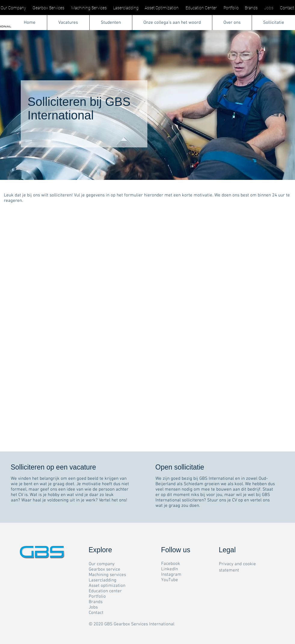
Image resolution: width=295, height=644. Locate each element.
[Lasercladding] (126, 8)
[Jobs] (269, 8)
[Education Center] (201, 8)
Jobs (93, 607)
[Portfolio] (231, 8)
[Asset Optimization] (162, 8)
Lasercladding (103, 580)
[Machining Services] (89, 8)
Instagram (171, 575)
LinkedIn (170, 569)
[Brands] (251, 8)
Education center (105, 591)
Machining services (107, 575)
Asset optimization (107, 586)
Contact (96, 613)
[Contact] (287, 8)
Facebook (171, 564)
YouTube (170, 580)
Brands (96, 602)
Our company (102, 564)
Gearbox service (104, 569)
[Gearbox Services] (49, 8)
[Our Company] (13, 8)
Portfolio (97, 596)
